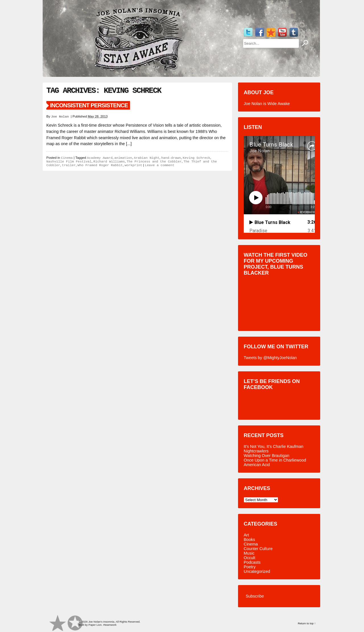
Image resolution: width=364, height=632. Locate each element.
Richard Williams (109, 161)
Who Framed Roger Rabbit (100, 165)
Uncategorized (257, 571)
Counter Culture (258, 549)
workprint (133, 165)
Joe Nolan (61, 117)
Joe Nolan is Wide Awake (267, 104)
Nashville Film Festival (69, 161)
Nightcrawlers (256, 451)
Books (249, 540)
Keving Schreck (196, 158)
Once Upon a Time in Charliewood (275, 460)
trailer (69, 165)
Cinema (67, 158)
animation (123, 158)
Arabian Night (147, 158)
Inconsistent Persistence (89, 105)
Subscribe (255, 596)
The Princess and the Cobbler (154, 161)
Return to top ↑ (307, 623)
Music (249, 553)
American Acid (257, 465)
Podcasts (252, 562)
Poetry (250, 567)
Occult (250, 558)
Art (246, 535)
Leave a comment (160, 165)
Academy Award (100, 158)
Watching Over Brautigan (266, 456)
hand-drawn (171, 158)
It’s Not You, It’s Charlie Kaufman (274, 446)
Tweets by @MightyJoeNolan (270, 358)
